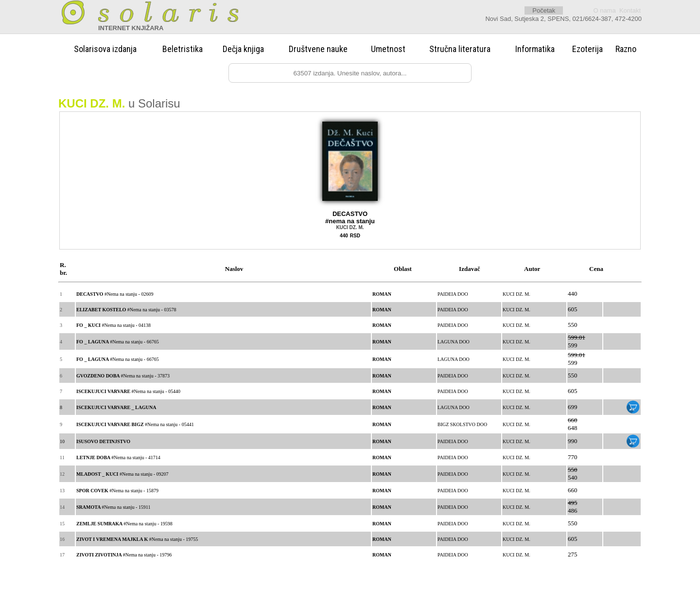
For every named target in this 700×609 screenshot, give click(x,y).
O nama (604, 10)
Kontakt (630, 10)
